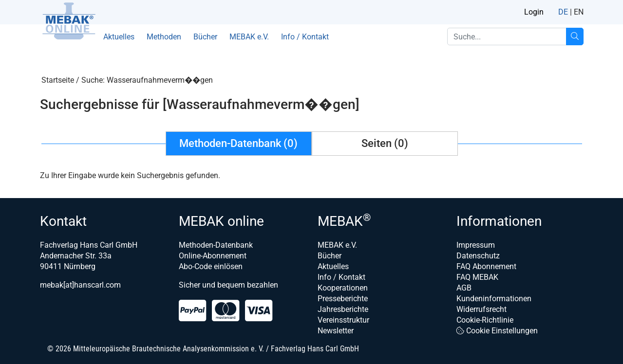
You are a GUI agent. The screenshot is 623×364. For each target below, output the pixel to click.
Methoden (164, 37)
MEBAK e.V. (249, 37)
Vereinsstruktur (343, 320)
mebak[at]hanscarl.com (80, 285)
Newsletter (336, 331)
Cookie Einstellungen (497, 331)
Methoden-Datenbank (216, 245)
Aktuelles (119, 37)
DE (563, 12)
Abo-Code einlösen (211, 266)
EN (579, 12)
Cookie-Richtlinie (485, 320)
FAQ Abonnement (486, 266)
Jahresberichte (343, 309)
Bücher (205, 37)
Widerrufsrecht (481, 309)
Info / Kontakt (305, 37)
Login (534, 12)
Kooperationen (343, 288)
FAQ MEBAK (477, 277)
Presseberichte (343, 299)
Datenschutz (478, 256)
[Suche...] (575, 36)
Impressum (476, 245)
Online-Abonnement (213, 256)
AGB (464, 288)
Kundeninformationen (494, 299)
